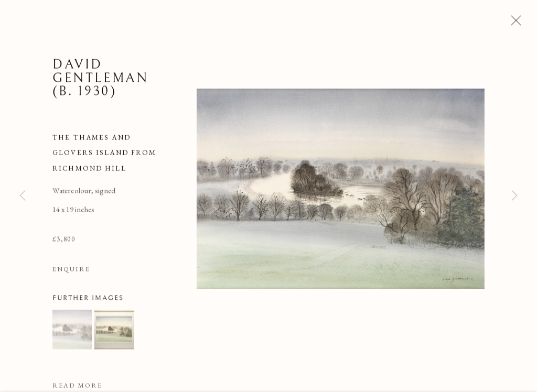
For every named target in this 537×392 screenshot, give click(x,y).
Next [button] (514, 196)
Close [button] (513, 24)
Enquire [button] (71, 272)
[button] (72, 332)
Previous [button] (23, 196)
